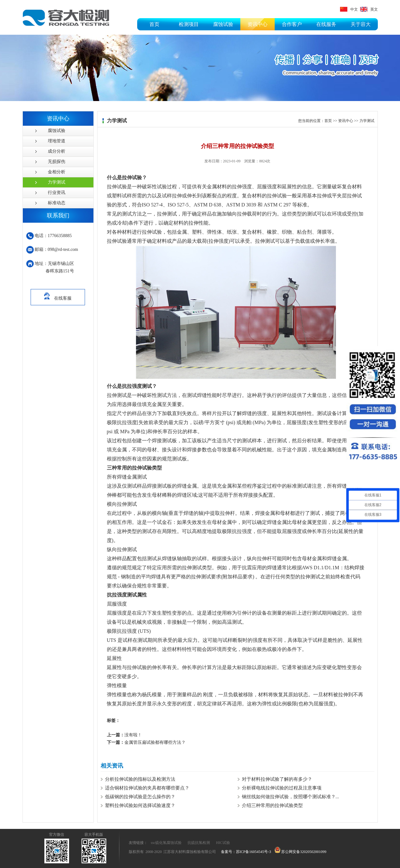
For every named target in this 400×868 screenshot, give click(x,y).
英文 (369, 9)
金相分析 (57, 172)
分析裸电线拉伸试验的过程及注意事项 (282, 788)
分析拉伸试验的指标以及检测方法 (140, 779)
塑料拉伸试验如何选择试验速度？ (140, 805)
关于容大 (361, 24)
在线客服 (58, 295)
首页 (154, 24)
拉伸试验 (117, 187)
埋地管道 (57, 141)
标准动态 (57, 203)
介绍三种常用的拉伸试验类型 (272, 805)
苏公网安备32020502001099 (300, 852)
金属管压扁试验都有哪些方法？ (146, 742)
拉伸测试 (117, 395)
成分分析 (57, 151)
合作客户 (292, 24)
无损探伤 (57, 162)
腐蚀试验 (223, 24)
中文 (349, 9)
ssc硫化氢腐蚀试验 (166, 843)
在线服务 (326, 24)
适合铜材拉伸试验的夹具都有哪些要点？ (147, 788)
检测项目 (189, 24)
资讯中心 (257, 24)
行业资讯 (57, 193)
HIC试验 (223, 843)
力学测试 (57, 182)
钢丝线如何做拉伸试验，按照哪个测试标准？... (290, 797)
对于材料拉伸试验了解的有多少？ (277, 779)
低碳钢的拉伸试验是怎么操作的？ (140, 797)
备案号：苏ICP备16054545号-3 (246, 852)
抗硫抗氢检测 (199, 843)
